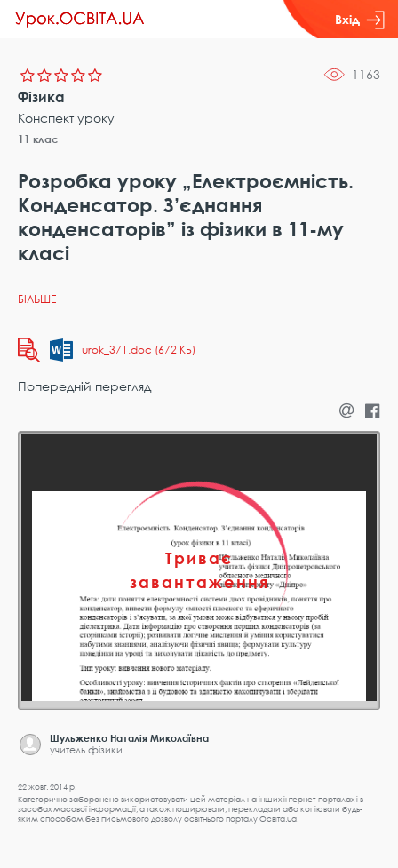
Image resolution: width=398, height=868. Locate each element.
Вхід (360, 20)
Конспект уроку (66, 118)
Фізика (41, 97)
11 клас (38, 139)
